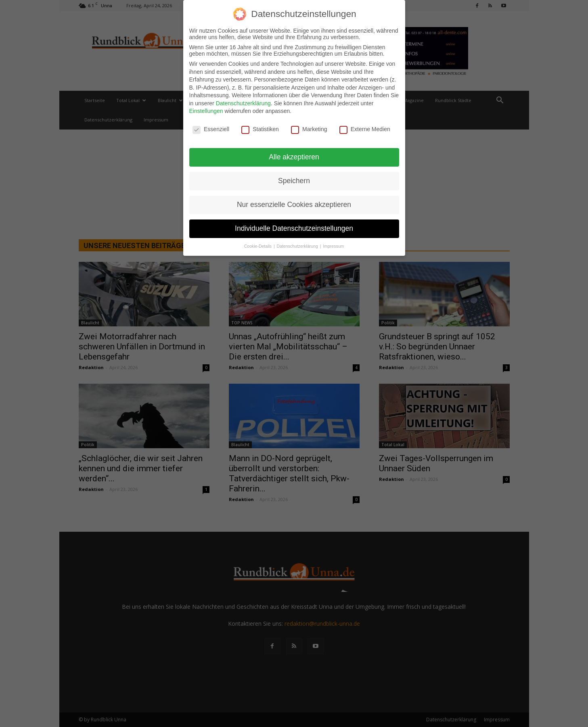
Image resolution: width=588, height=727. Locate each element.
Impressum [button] (333, 245)
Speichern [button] (294, 180)
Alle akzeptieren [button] (294, 156)
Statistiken (260, 128)
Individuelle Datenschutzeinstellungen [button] (294, 227)
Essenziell (211, 128)
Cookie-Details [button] (258, 245)
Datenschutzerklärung (243, 102)
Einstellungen (206, 110)
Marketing (309, 128)
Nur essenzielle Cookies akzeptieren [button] (294, 203)
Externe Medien (365, 128)
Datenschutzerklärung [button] (298, 245)
